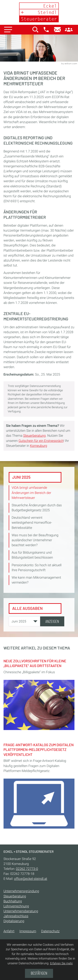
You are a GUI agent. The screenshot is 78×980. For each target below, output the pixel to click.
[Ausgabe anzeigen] (52, 621)
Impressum (28, 931)
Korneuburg (38, 446)
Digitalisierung (14, 921)
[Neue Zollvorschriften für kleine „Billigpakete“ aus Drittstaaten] (39, 693)
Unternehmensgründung (21, 891)
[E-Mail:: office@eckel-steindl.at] (57, 30)
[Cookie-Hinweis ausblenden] (39, 973)
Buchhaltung (13, 901)
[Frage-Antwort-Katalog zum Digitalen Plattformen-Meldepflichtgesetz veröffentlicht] (39, 784)
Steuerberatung (34, 436)
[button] (46, 30)
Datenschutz (50, 931)
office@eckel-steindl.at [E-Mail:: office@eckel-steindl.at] (30, 879)
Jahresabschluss (16, 916)
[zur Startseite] (39, 12)
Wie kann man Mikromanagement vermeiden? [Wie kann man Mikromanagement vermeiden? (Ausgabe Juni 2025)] (36, 580)
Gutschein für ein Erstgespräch (41, 441)
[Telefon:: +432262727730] (27, 869)
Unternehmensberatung (21, 911)
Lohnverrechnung (16, 906)
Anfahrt (9, 931)
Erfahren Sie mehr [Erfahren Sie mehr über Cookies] (61, 963)
